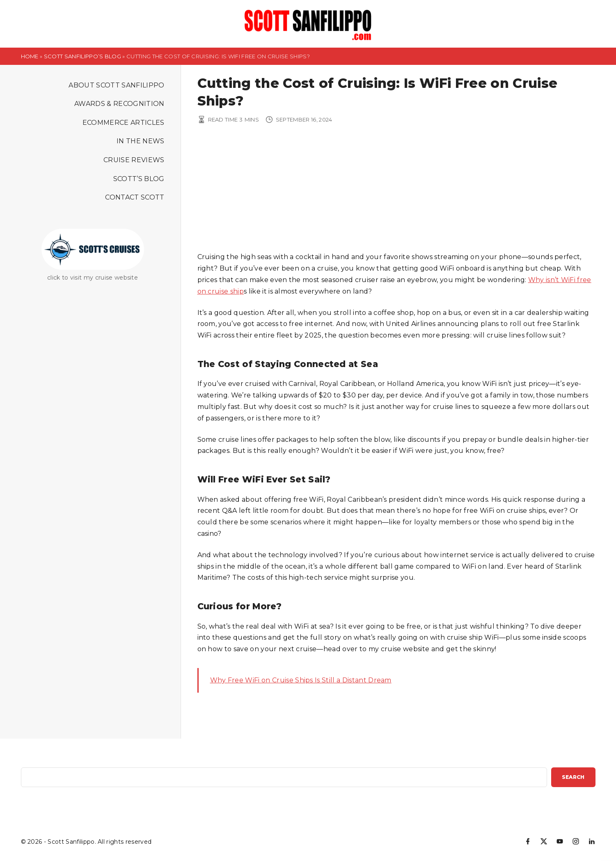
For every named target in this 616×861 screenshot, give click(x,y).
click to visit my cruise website (93, 278)
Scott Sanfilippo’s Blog (82, 56)
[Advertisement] (396, 190)
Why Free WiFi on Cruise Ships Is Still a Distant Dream (301, 680)
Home (30, 56)
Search (573, 777)
